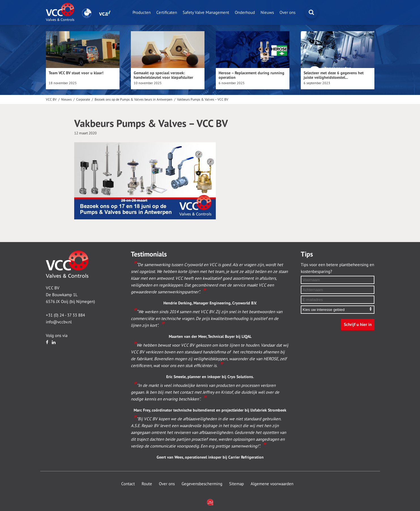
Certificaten (167, 12)
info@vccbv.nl (59, 322)
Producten (142, 12)
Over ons (287, 12)
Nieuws (267, 12)
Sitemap (236, 484)
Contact (128, 484)
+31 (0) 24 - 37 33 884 (65, 315)
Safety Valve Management (206, 12)
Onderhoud (245, 12)
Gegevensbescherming (202, 484)
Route (147, 484)
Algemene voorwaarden (272, 484)
